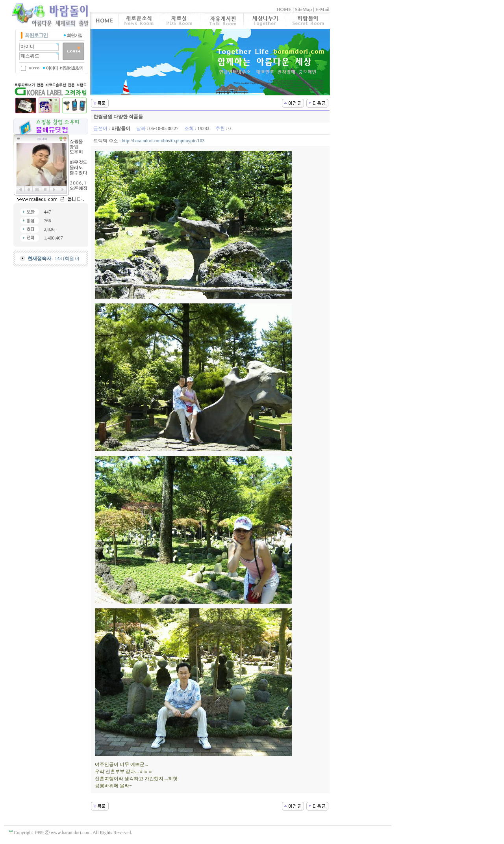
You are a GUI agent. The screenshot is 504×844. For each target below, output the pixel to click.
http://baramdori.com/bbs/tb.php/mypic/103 (163, 141)
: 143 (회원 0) (53, 258)
